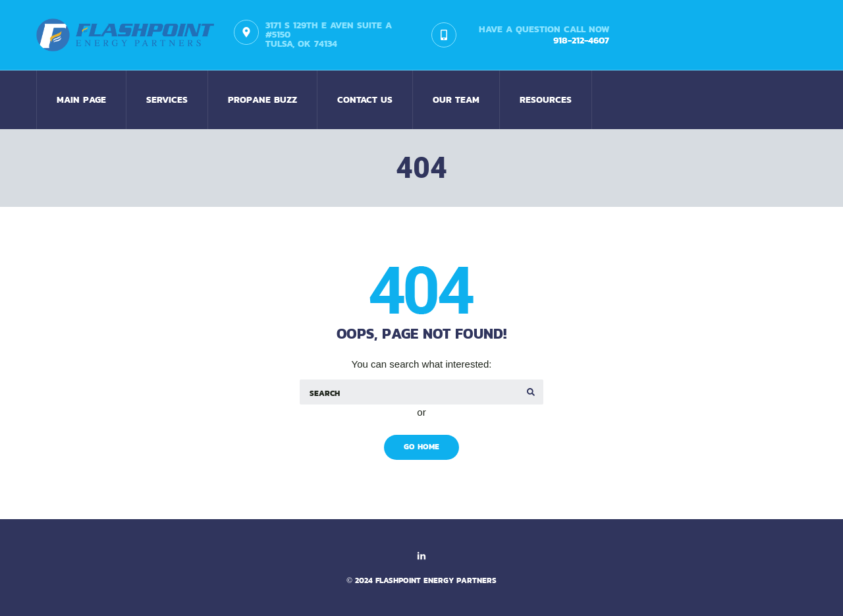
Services (167, 100)
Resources (546, 100)
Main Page (81, 100)
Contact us (365, 100)
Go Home (421, 447)
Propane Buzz (262, 100)
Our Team (456, 100)
